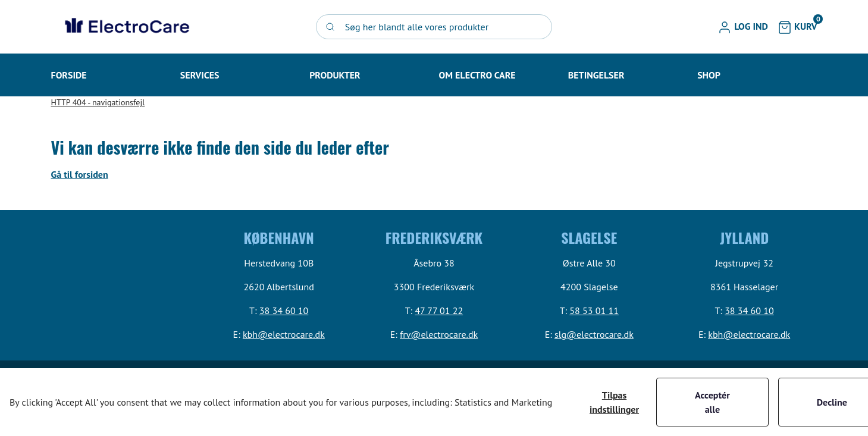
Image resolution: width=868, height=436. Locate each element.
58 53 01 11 (594, 310)
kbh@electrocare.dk (284, 334)
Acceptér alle (712, 402)
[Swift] (126, 27)
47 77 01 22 (439, 310)
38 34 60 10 (284, 310)
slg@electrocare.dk (594, 334)
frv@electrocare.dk (439, 334)
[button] (743, 27)
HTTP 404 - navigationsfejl (98, 102)
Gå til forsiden (80, 174)
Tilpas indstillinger (614, 402)
